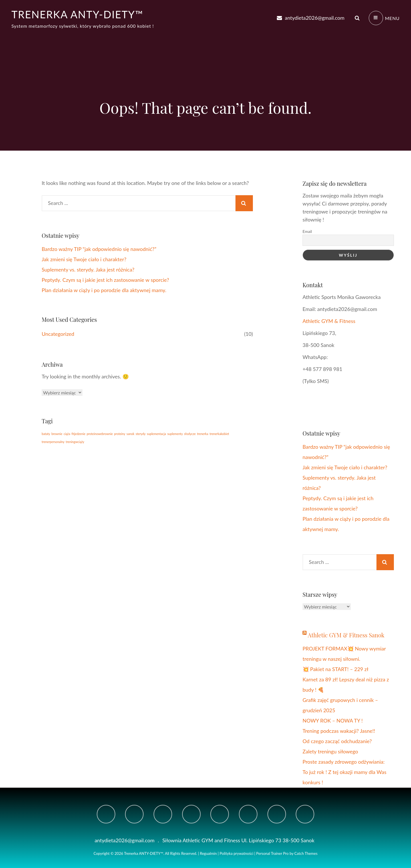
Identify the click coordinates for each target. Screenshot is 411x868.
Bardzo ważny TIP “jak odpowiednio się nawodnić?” (99, 249)
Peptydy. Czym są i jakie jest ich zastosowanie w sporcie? (105, 280)
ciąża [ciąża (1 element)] (67, 434)
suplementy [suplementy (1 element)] (175, 434)
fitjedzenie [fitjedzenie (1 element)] (79, 434)
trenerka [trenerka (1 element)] (203, 434)
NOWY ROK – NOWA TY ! (333, 721)
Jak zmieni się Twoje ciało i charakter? (84, 259)
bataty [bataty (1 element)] (46, 434)
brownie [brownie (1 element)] (57, 434)
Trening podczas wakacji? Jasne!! (339, 731)
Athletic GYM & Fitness (330, 321)
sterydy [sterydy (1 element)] (141, 434)
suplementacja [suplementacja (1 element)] (157, 434)
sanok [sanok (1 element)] (130, 434)
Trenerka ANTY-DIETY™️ (77, 14)
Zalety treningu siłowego (330, 751)
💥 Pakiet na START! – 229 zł (336, 669)
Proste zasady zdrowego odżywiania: (343, 762)
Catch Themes (306, 853)
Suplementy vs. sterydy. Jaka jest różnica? (88, 270)
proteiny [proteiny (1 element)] (120, 434)
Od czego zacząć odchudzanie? (337, 741)
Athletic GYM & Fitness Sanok (346, 635)
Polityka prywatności (236, 853)
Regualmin (208, 853)
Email (307, 231)
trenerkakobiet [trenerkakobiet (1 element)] (219, 434)
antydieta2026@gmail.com (310, 18)
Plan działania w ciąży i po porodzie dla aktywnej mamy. (104, 290)
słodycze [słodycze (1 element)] (190, 434)
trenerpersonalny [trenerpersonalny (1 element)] (53, 442)
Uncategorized (58, 334)
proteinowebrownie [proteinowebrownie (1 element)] (100, 434)
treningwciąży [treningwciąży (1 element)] (75, 442)
